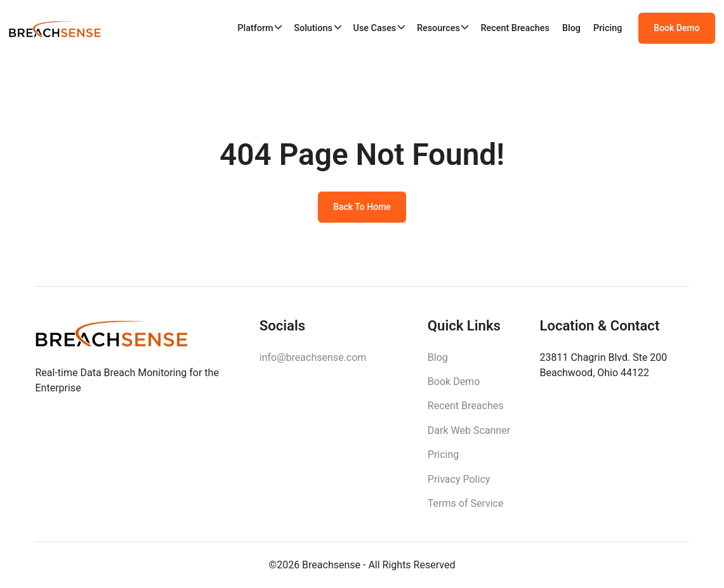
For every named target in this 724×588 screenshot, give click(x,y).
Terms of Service (466, 503)
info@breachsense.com (313, 357)
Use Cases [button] (374, 28)
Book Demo (676, 28)
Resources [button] (438, 28)
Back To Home (362, 207)
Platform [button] (255, 28)
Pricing (608, 28)
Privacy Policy (459, 479)
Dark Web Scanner (469, 430)
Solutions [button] (313, 28)
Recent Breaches (515, 28)
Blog (571, 28)
